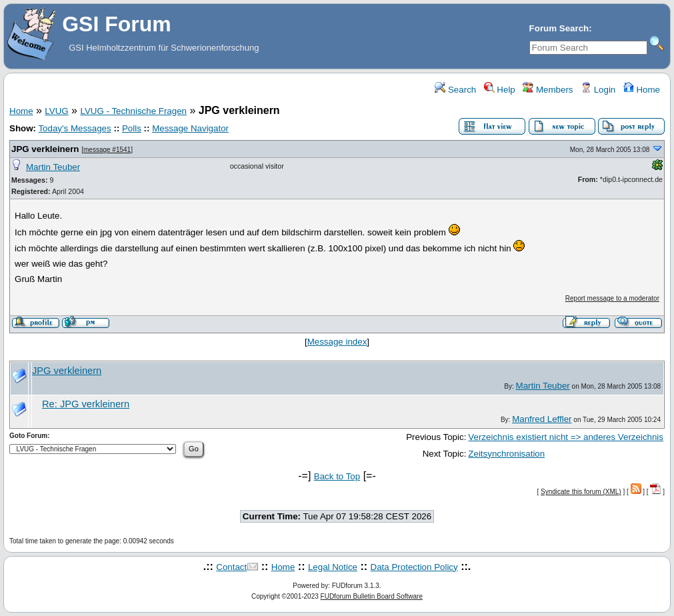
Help (500, 90)
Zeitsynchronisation (506, 454)
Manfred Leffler (542, 419)
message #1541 (107, 150)
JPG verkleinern (45, 149)
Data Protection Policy (414, 567)
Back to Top (337, 476)
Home (642, 90)
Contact (231, 567)
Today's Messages (74, 128)
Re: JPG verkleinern (86, 404)
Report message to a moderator (612, 298)
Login (598, 90)
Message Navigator (190, 128)
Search (455, 90)
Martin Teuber (53, 167)
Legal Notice (333, 567)
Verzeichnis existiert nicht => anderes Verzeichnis (566, 437)
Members (548, 90)
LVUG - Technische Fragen (133, 111)
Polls (132, 128)
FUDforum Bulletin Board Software (372, 596)
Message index (337, 342)
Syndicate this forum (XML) (581, 492)
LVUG (56, 111)
